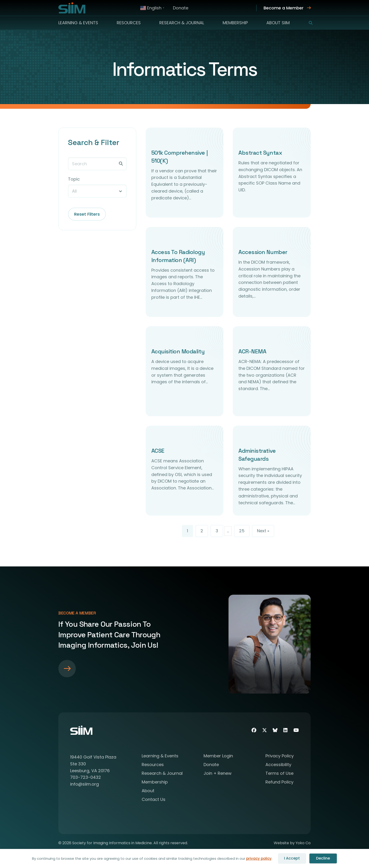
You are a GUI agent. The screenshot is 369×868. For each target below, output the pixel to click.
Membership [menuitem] (235, 23)
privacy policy (259, 858)
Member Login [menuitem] (218, 756)
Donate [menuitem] (181, 8)
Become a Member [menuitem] (284, 8)
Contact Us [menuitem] (154, 800)
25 (242, 531)
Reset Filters (87, 214)
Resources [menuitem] (129, 23)
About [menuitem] (148, 791)
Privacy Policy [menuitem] (280, 756)
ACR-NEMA (252, 351)
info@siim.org (84, 784)
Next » (263, 531)
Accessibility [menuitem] (278, 765)
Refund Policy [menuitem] (279, 782)
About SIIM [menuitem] (278, 23)
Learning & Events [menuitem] (78, 23)
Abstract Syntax (260, 153)
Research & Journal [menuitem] (182, 23)
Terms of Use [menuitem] (279, 774)
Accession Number (263, 252)
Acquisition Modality (178, 351)
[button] (308, 23)
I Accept (292, 858)
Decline (323, 858)
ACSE (158, 451)
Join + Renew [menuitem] (218, 774)
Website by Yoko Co (292, 843)
